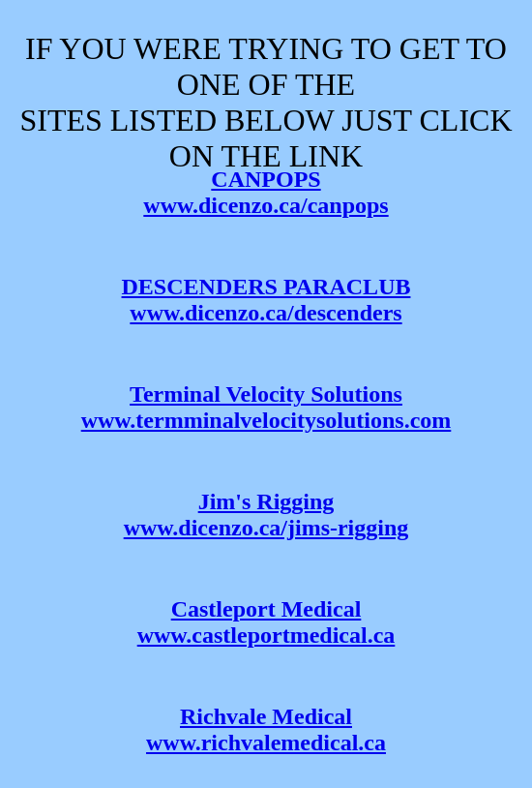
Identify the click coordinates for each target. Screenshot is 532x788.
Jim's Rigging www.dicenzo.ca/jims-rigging (266, 515)
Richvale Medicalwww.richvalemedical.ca (266, 729)
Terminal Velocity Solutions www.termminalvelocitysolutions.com (266, 407)
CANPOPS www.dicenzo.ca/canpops (266, 192)
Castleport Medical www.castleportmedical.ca (266, 622)
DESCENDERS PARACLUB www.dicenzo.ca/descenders (266, 300)
